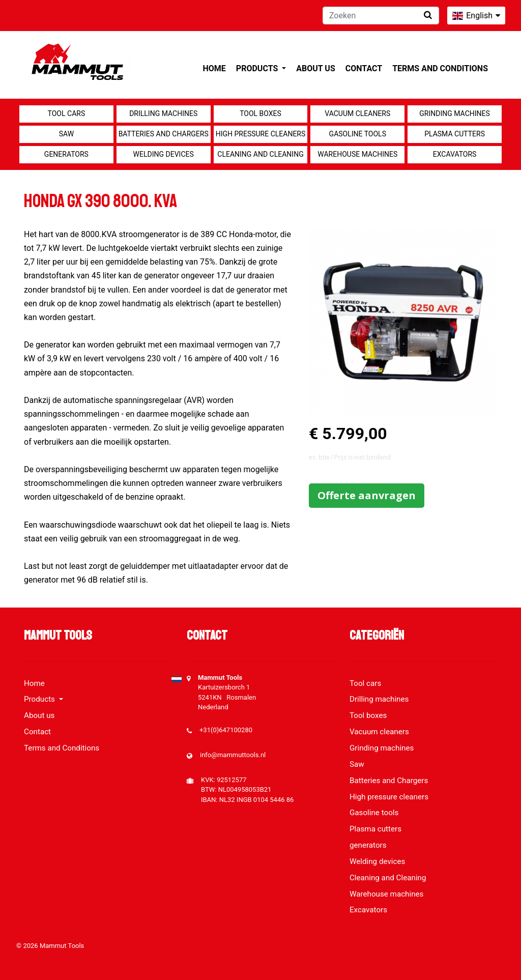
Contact (364, 68)
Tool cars (67, 113)
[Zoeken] (381, 16)
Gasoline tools (358, 134)
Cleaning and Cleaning (260, 154)
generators (66, 154)
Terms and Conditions (440, 68)
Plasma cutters (455, 134)
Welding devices (164, 154)
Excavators (455, 154)
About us (315, 68)
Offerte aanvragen (367, 495)
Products (258, 68)
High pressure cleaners (261, 134)
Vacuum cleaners (357, 113)
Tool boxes (260, 113)
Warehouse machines (357, 154)
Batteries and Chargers (164, 134)
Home (214, 68)
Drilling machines (163, 113)
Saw (66, 134)
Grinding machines (455, 113)
